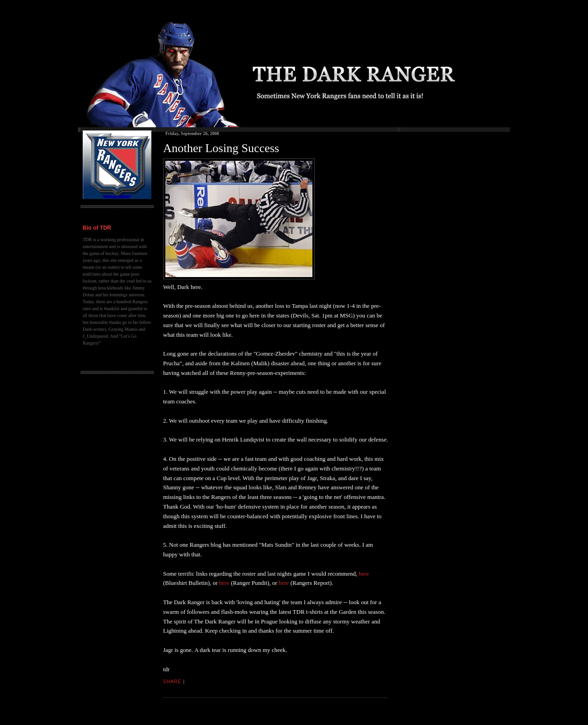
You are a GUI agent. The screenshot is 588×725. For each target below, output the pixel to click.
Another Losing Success (221, 148)
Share (172, 682)
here (364, 574)
